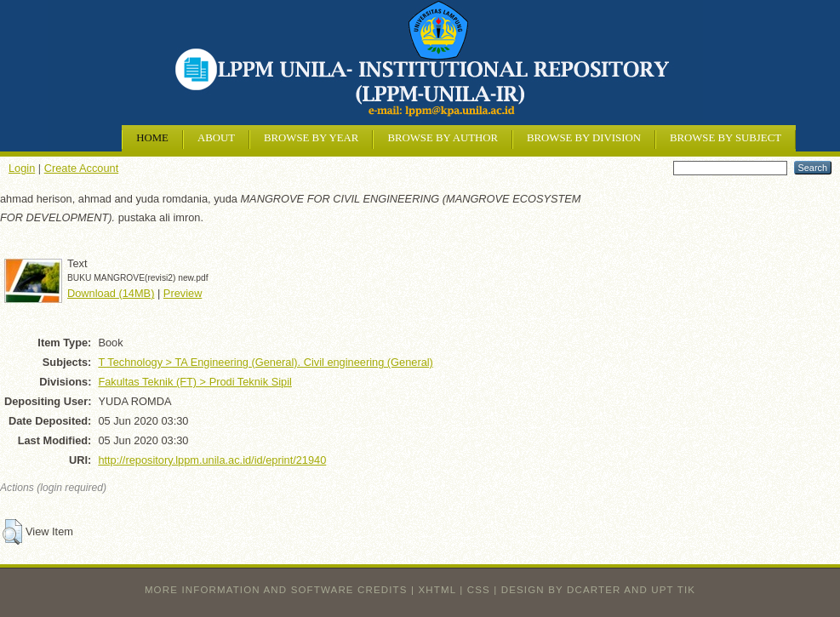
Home (152, 138)
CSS (479, 590)
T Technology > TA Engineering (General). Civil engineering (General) (266, 362)
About (216, 138)
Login (22, 168)
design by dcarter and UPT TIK (598, 590)
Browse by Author (443, 138)
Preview (183, 293)
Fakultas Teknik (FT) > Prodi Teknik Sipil (194, 382)
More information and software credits (276, 590)
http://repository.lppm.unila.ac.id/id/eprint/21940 (212, 460)
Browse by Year (311, 138)
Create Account (82, 168)
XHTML (437, 590)
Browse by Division (584, 138)
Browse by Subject (726, 138)
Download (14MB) (111, 293)
